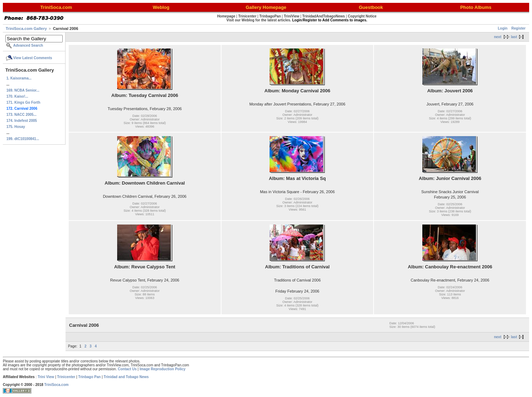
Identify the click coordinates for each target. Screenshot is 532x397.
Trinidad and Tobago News (126, 377)
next (498, 37)
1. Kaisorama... (19, 78)
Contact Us (127, 369)
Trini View (46, 377)
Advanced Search (28, 45)
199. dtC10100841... (23, 139)
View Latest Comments (33, 58)
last (514, 37)
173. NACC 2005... (22, 115)
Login (503, 28)
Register (518, 28)
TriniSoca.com (56, 385)
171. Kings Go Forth (23, 102)
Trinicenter (66, 377)
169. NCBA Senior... (23, 90)
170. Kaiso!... (17, 96)
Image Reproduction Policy (163, 369)
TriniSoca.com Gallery (26, 29)
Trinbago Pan (90, 377)
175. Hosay (16, 127)
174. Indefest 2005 (22, 121)
